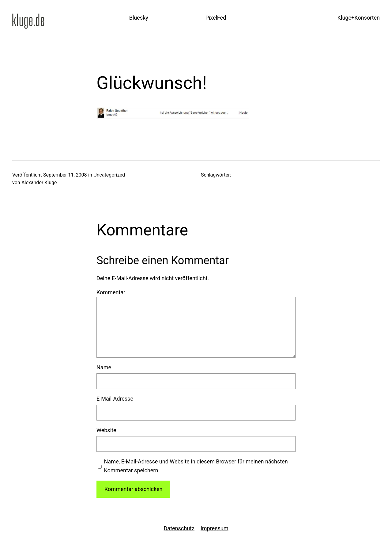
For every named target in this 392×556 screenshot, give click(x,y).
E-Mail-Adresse (115, 399)
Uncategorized (109, 175)
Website (106, 430)
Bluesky (139, 18)
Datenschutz (179, 528)
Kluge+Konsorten (359, 18)
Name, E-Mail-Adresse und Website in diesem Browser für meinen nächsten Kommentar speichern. (196, 466)
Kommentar (111, 292)
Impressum (215, 528)
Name (104, 367)
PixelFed (216, 18)
